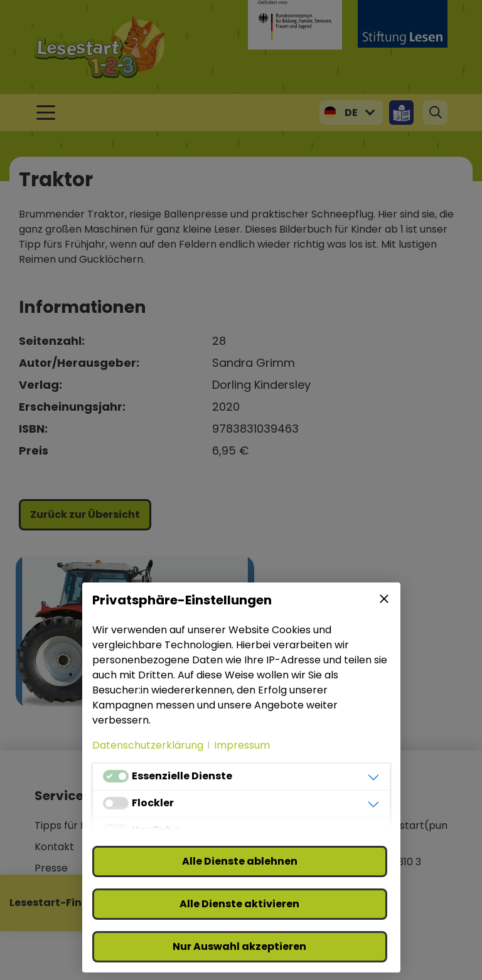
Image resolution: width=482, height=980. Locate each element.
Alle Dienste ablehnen (240, 861)
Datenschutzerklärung (148, 745)
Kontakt (54, 847)
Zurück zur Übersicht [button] (85, 514)
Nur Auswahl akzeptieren (239, 946)
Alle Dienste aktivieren (239, 904)
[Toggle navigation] (46, 113)
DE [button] (351, 113)
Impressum (242, 745)
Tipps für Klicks (71, 825)
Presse (51, 868)
